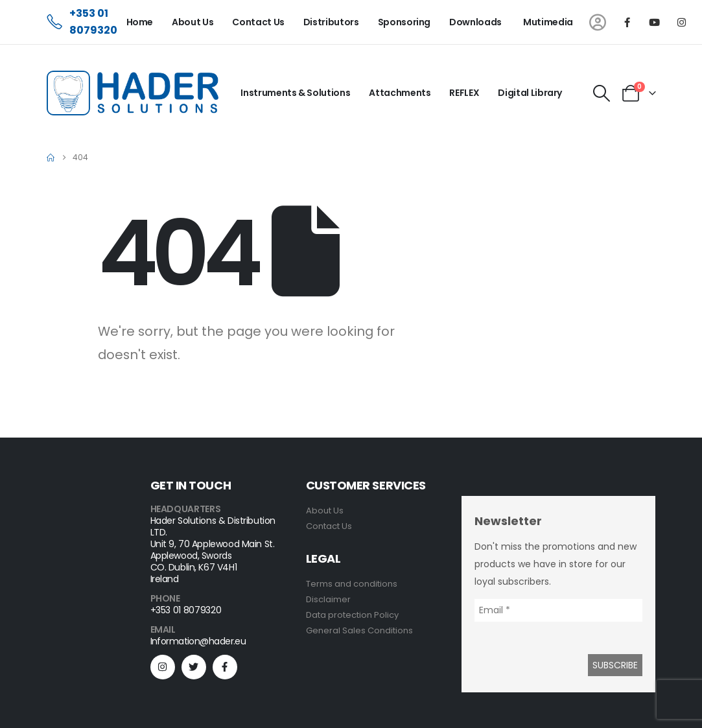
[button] (601, 93)
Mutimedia (548, 22)
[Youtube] (655, 22)
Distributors (331, 22)
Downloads (475, 22)
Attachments (400, 93)
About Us (193, 22)
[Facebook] (627, 22)
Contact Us (258, 22)
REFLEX (464, 93)
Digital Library (530, 93)
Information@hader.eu (198, 641)
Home (140, 22)
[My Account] (598, 22)
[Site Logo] (133, 93)
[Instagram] (682, 22)
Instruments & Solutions (295, 93)
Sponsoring (404, 22)
